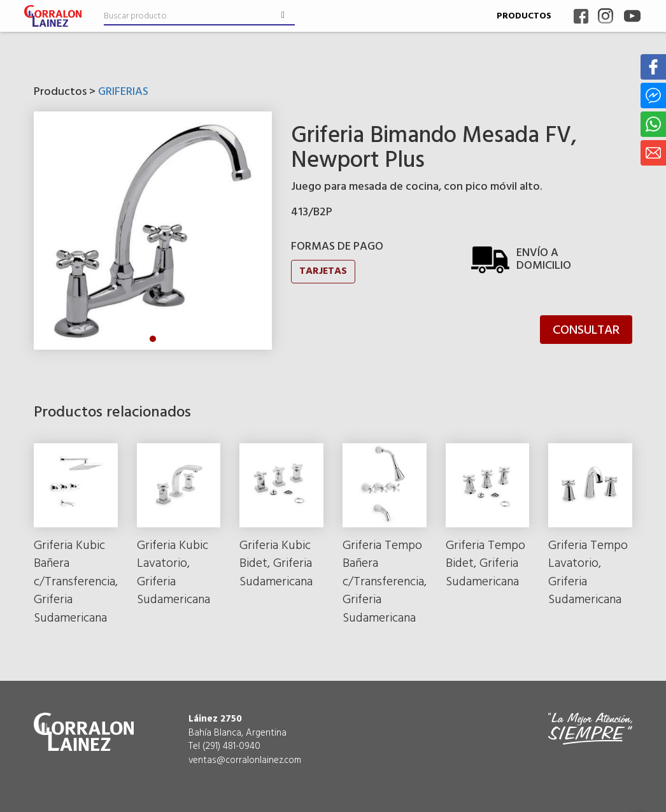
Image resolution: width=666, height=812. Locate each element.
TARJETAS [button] (323, 271)
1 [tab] (153, 339)
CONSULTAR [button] (586, 331)
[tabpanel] (153, 231)
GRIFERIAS (123, 92)
